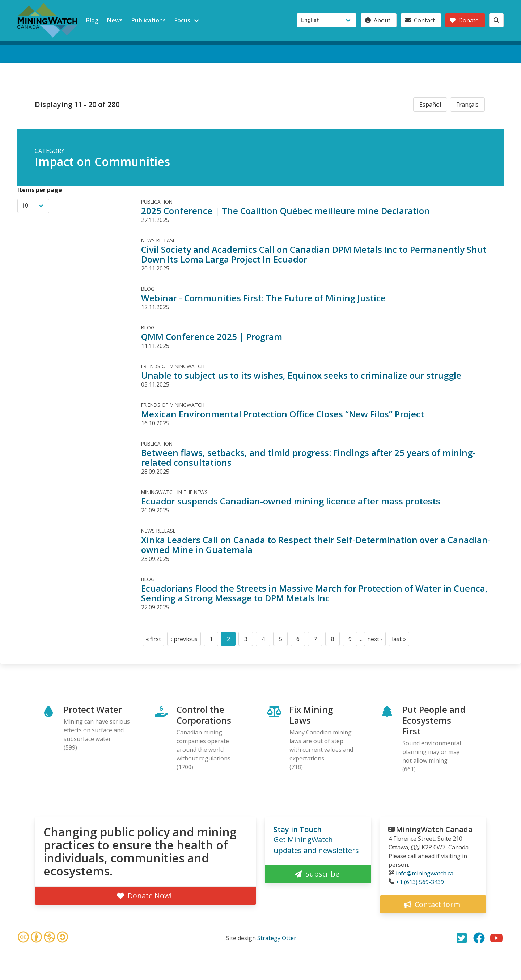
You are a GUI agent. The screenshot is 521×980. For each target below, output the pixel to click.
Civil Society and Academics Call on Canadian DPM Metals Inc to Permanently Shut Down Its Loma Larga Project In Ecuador (314, 254)
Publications (149, 20)
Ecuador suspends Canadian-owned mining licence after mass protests (291, 501)
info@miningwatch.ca (425, 873)
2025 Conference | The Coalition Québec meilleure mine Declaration (285, 211)
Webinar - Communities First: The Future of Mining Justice (263, 298)
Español (430, 105)
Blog (92, 20)
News (115, 20)
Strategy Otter (277, 938)
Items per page (40, 190)
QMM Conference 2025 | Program (212, 336)
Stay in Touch (298, 829)
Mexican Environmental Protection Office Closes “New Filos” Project (283, 414)
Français (467, 105)
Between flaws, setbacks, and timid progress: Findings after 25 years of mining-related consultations (308, 457)
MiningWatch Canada (434, 829)
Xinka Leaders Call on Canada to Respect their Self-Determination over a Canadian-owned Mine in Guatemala (316, 545)
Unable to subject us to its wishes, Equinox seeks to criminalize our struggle (301, 375)
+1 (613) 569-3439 (420, 882)
